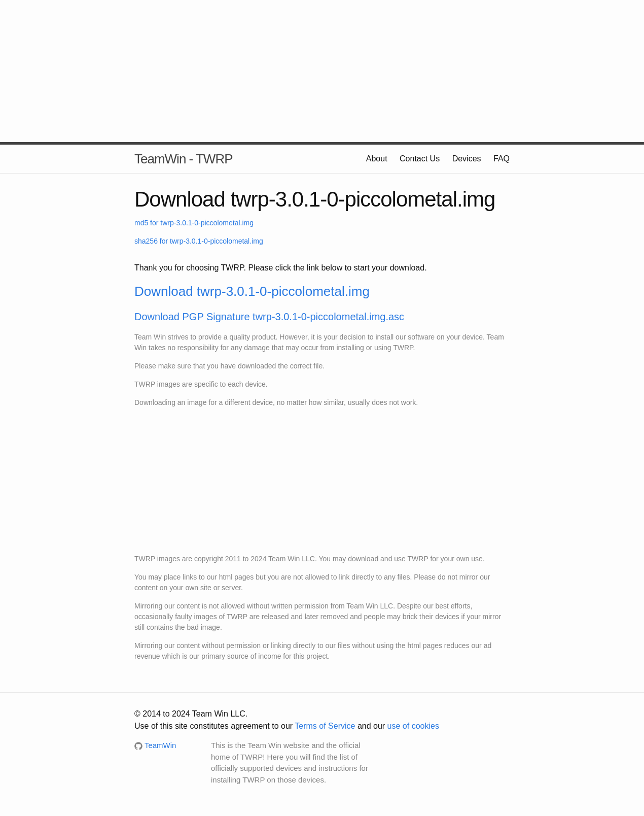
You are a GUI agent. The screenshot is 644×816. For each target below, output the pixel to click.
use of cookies (413, 726)
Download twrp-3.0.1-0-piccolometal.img (252, 291)
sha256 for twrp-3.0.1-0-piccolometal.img (199, 241)
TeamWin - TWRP (184, 159)
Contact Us (420, 159)
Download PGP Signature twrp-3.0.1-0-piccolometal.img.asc (269, 317)
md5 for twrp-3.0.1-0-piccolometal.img (194, 223)
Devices (467, 159)
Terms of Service (325, 726)
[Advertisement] (322, 71)
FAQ (502, 159)
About (377, 159)
